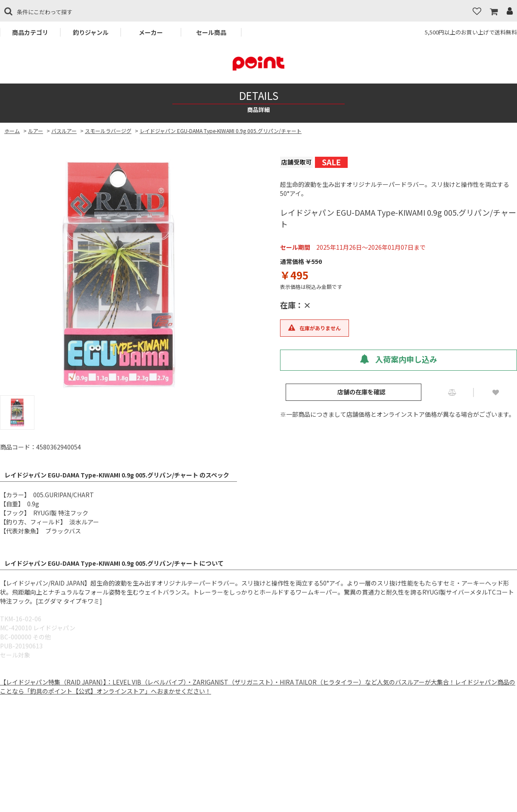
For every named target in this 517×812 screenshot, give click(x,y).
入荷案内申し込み (399, 359)
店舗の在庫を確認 (361, 392)
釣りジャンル (91, 32)
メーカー (151, 32)
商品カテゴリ (30, 32)
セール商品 (211, 32)
